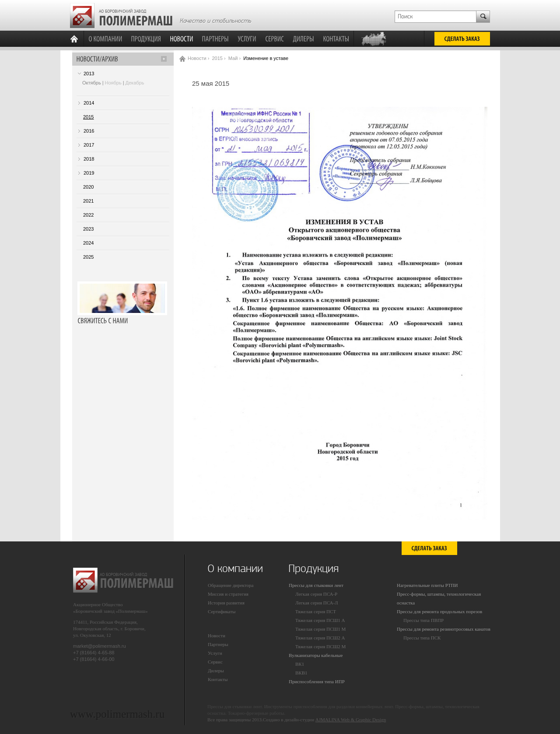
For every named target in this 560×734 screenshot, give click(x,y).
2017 (89, 145)
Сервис (215, 662)
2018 (89, 159)
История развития (226, 603)
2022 (88, 215)
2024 (88, 243)
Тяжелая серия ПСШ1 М (320, 629)
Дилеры (216, 671)
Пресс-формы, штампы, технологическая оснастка (439, 598)
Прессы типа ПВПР (423, 620)
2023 (88, 229)
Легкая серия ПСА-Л (317, 603)
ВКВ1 (301, 673)
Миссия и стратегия (228, 594)
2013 (89, 74)
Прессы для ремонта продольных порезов (439, 611)
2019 (89, 173)
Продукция (313, 569)
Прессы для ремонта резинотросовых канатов (444, 629)
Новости (197, 58)
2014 (89, 103)
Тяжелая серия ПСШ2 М (320, 646)
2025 (88, 257)
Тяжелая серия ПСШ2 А (320, 638)
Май (233, 58)
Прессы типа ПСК (422, 638)
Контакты (218, 679)
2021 (88, 201)
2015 (88, 117)
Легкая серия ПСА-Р (316, 594)
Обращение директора (231, 585)
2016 (89, 131)
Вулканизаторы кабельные (316, 655)
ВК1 (300, 664)
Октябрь (92, 83)
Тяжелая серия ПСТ (316, 611)
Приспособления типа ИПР (317, 681)
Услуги (215, 653)
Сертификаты (222, 611)
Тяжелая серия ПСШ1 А (320, 620)
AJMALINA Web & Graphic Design (351, 720)
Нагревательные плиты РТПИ (427, 585)
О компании (235, 569)
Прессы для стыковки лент (316, 585)
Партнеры (218, 644)
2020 (88, 187)
